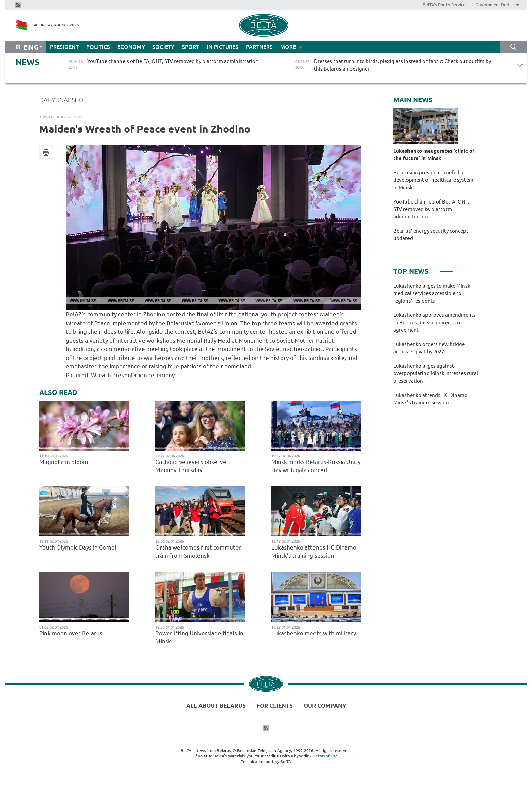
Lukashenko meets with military (314, 633)
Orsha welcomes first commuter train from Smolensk (198, 551)
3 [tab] (473, 269)
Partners (259, 47)
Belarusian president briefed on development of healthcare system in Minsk (433, 180)
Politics (98, 47)
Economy (131, 47)
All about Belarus (216, 705)
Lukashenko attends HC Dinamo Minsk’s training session (314, 551)
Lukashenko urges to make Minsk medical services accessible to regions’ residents (432, 293)
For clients (275, 705)
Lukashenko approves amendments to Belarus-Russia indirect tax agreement (434, 322)
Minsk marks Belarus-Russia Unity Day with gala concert (316, 466)
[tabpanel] (437, 348)
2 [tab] (460, 269)
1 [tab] (446, 269)
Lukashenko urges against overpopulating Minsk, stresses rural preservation (436, 373)
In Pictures (223, 47)
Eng (31, 47)
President (64, 47)
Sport (191, 47)
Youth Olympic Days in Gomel (78, 547)
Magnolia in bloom (64, 462)
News (27, 62)
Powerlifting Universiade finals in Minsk (199, 637)
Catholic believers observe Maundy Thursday (191, 466)
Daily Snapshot (63, 100)
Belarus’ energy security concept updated (431, 235)
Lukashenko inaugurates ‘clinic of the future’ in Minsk (434, 155)
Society (163, 47)
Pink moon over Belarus (72, 633)
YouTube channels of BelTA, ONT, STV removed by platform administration (431, 209)
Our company (325, 705)
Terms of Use (326, 756)
